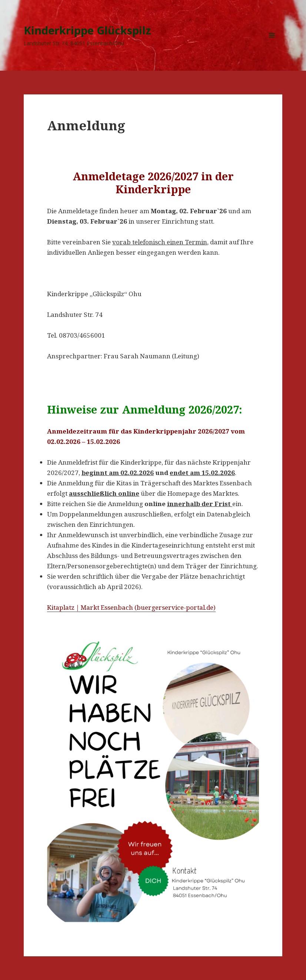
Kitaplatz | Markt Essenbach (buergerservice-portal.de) (131, 607)
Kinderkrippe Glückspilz (87, 30)
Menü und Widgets (272, 45)
